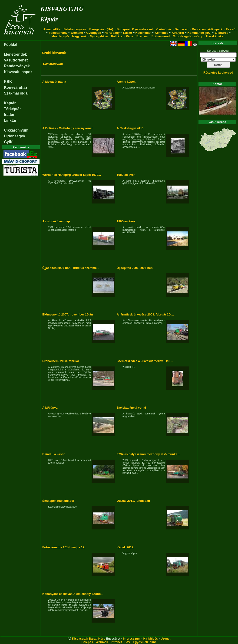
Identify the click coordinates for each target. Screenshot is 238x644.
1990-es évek (126, 221)
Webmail (102, 642)
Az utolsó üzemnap (56, 221)
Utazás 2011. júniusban (133, 501)
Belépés (87, 642)
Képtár (49, 19)
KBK (8, 82)
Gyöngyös (94, 33)
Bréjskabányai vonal (131, 408)
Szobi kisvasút (54, 53)
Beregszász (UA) (101, 29)
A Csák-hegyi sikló (130, 128)
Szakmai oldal (16, 93)
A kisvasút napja (54, 82)
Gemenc (77, 33)
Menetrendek (15, 54)
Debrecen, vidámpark (207, 29)
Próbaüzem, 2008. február (61, 361)
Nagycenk (79, 36)
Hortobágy (112, 33)
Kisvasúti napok (18, 72)
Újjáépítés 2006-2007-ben (135, 268)
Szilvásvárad (160, 36)
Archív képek (126, 82)
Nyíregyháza (99, 36)
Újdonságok (15, 136)
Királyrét (178, 33)
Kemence (162, 33)
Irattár (9, 115)
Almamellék (52, 29)
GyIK (8, 142)
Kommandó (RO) (199, 33)
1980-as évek (126, 175)
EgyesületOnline (145, 642)
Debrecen (182, 29)
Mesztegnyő (60, 36)
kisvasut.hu (62, 8)
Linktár (10, 120)
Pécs (129, 36)
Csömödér (164, 29)
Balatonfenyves (75, 29)
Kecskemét (144, 33)
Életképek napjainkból (58, 501)
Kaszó (127, 33)
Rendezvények (17, 66)
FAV (127, 642)
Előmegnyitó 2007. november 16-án (68, 314)
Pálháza (117, 36)
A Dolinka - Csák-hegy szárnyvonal (67, 128)
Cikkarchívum (16, 130)
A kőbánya (50, 408)
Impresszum (132, 639)
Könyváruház (16, 87)
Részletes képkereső (218, 73)
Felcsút (231, 29)
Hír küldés (150, 639)
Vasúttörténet (16, 60)
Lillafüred (222, 33)
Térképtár (12, 109)
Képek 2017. (125, 547)
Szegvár (142, 36)
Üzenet (166, 639)
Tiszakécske (215, 36)
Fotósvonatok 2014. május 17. (64, 547)
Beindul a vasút (53, 454)
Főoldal (11, 45)
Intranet (116, 642)
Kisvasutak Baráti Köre (89, 639)
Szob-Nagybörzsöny (188, 36)
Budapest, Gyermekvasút (135, 29)
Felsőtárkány (58, 33)
